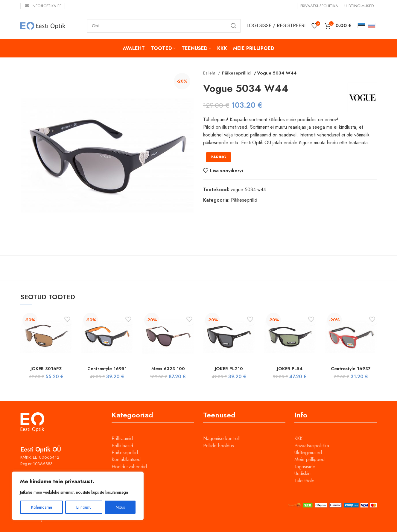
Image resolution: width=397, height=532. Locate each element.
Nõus (120, 507)
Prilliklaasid (122, 446)
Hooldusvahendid (129, 467)
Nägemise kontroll (221, 438)
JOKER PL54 (290, 368)
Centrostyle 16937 (351, 368)
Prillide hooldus (219, 446)
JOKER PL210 (229, 368)
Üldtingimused (308, 453)
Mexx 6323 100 (168, 368)
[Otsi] (164, 26)
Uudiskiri (302, 474)
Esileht (210, 73)
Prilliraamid (122, 438)
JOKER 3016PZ (46, 368)
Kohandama (42, 507)
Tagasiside (305, 467)
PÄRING (219, 157)
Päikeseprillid (235, 73)
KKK (298, 438)
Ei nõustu (84, 507)
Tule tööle (304, 481)
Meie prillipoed (309, 459)
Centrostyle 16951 (107, 368)
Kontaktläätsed (126, 459)
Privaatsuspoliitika (312, 446)
